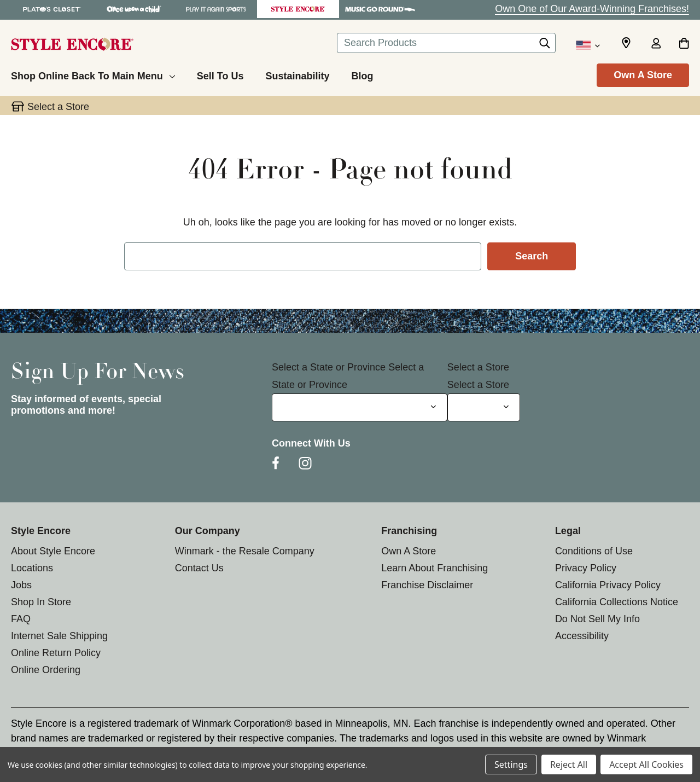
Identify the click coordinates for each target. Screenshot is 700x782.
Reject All (569, 764)
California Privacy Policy (608, 585)
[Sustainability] (297, 74)
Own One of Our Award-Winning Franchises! (592, 9)
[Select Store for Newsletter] (484, 407)
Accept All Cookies (646, 764)
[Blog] (362, 74)
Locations (32, 568)
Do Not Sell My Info (597, 619)
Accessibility (582, 636)
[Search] (545, 46)
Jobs (21, 585)
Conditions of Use (594, 551)
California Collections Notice (617, 602)
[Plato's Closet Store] (52, 9)
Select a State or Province (329, 367)
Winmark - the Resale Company (245, 551)
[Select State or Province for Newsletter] (360, 407)
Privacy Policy (586, 568)
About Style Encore (53, 551)
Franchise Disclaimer (427, 585)
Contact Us (199, 568)
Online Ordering (46, 670)
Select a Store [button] (58, 107)
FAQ (21, 619)
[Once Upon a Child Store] (134, 9)
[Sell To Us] (220, 74)
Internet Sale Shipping (59, 636)
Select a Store (478, 367)
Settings (511, 764)
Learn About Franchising (434, 568)
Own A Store (643, 75)
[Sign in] (656, 44)
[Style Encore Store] (298, 9)
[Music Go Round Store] (380, 9)
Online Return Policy (56, 653)
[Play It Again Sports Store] (216, 9)
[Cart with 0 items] (684, 44)
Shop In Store (41, 602)
